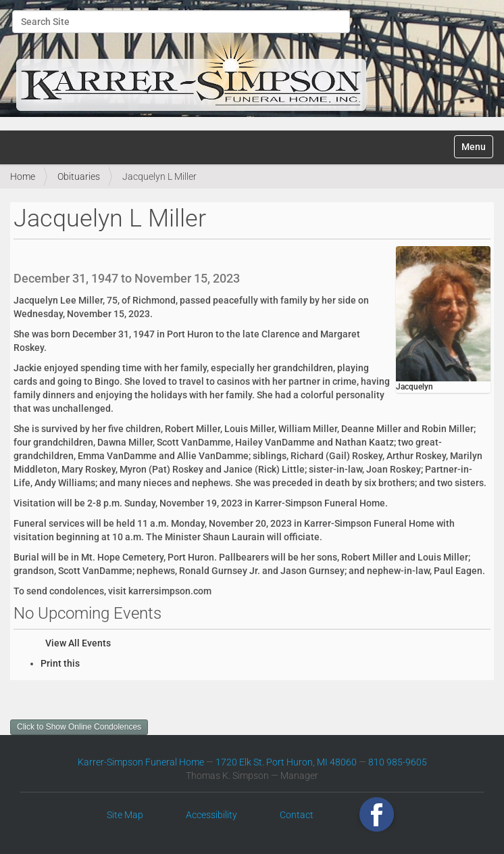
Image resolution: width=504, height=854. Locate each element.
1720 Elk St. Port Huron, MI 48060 (286, 762)
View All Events (78, 643)
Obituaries (79, 176)
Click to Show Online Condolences (79, 727)
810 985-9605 (398, 762)
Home (23, 176)
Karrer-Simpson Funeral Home (141, 762)
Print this (60, 663)
